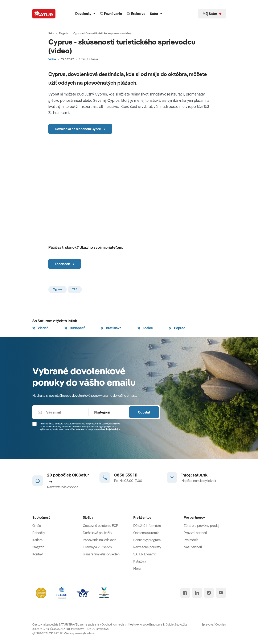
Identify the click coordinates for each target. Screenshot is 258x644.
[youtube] (221, 593)
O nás (37, 526)
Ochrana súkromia (146, 533)
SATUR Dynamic (145, 554)
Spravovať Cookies (214, 624)
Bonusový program (147, 540)
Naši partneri (193, 547)
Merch (138, 568)
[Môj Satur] (212, 14)
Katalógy (140, 561)
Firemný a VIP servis (97, 547)
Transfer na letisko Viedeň (101, 554)
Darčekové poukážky (97, 533)
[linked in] (197, 593)
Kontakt (38, 554)
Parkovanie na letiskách (100, 540)
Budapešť (75, 328)
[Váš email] (60, 412)
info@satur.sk (194, 475)
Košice (145, 328)
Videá (52, 59)
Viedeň (40, 328)
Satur (156, 14)
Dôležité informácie (147, 526)
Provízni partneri (195, 533)
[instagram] (209, 593)
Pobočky (39, 533)
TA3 (75, 289)
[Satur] (44, 14)
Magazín (38, 547)
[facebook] (185, 593)
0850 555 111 (126, 475)
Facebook (65, 264)
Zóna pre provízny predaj (201, 526)
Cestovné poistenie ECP (101, 526)
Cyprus (58, 289)
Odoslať (144, 412)
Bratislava (111, 328)
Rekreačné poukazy (147, 547)
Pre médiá (191, 540)
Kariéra (37, 540)
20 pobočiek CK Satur (68, 478)
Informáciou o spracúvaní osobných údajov (98, 429)
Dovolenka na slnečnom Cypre (80, 129)
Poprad (177, 328)
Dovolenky (85, 14)
